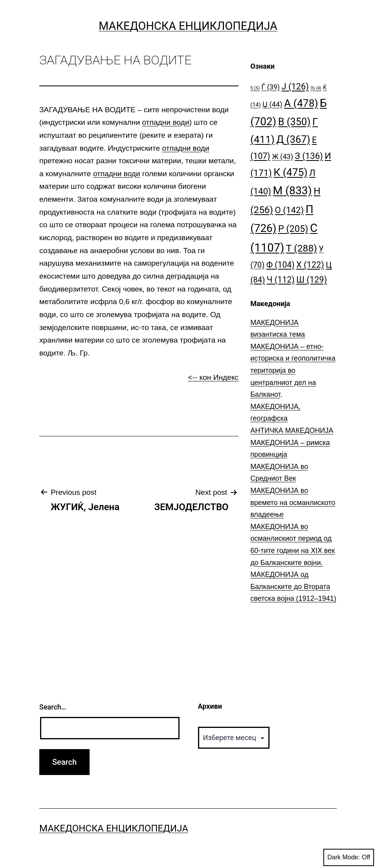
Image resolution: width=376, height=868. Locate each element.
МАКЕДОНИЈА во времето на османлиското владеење (293, 502)
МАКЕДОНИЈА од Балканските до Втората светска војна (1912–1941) (293, 586)
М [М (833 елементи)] (292, 191)
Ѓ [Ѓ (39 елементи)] (271, 87)
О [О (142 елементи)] (289, 210)
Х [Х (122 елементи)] (310, 265)
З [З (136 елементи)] (309, 156)
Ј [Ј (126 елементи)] (295, 87)
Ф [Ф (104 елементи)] (281, 265)
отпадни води (165, 122)
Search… (53, 707)
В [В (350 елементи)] (294, 122)
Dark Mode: (349, 857)
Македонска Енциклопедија (188, 26)
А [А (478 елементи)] (301, 103)
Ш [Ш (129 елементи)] (312, 280)
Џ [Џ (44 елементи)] (272, 104)
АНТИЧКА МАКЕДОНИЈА (292, 430)
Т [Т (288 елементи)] (302, 248)
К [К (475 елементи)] (290, 172)
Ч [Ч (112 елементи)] (281, 280)
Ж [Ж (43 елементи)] (282, 156)
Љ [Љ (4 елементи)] (316, 88)
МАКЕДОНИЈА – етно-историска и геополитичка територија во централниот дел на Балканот (293, 370)
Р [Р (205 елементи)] (293, 229)
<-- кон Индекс (213, 377)
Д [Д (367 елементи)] (293, 139)
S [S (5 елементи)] (255, 88)
